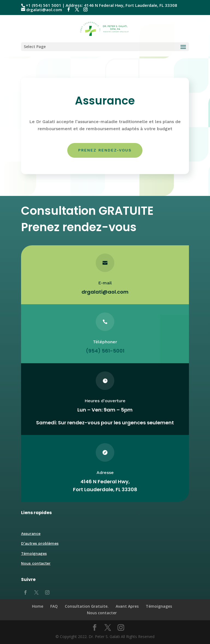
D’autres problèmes (40, 543)
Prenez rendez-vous (105, 150)
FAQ (54, 606)
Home (38, 606)
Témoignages (34, 553)
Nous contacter (36, 563)
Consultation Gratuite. (87, 606)
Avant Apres (127, 606)
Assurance (31, 533)
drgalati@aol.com (105, 292)
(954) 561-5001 (105, 351)
